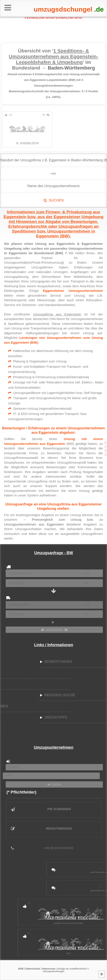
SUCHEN (54, 200)
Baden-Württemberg (71, 68)
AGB (21, 969)
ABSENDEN (54, 630)
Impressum (49, 969)
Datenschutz (33, 969)
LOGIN (54, 785)
